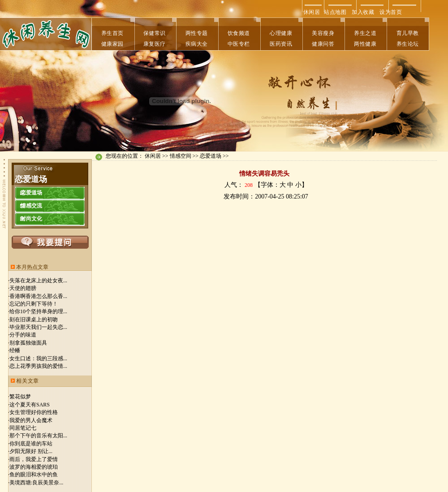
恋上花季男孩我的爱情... (38, 366)
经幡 (15, 350)
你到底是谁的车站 (31, 444)
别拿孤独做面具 (28, 343)
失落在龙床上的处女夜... (38, 281)
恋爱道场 (211, 156)
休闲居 (311, 12)
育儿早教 (408, 33)
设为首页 (391, 12)
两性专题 (197, 33)
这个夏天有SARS (30, 405)
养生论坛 (408, 44)
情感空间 (181, 156)
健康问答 (323, 44)
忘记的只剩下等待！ (34, 304)
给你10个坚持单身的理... (38, 311)
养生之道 (365, 33)
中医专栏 (239, 44)
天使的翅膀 (23, 288)
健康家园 (112, 44)
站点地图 (335, 12)
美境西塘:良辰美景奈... (36, 483)
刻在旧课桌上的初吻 (34, 319)
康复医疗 (155, 44)
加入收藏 (363, 12)
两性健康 (365, 44)
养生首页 (112, 33)
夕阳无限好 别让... (31, 451)
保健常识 (155, 33)
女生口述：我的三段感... (38, 358)
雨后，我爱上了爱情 (34, 459)
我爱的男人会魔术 (31, 420)
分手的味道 (23, 335)
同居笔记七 (23, 428)
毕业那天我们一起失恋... (38, 327)
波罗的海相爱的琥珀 (34, 467)
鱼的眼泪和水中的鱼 (34, 475)
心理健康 (281, 33)
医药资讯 (281, 44)
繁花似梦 (20, 397)
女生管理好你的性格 (34, 412)
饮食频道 (239, 33)
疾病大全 (197, 44)
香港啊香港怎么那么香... (38, 296)
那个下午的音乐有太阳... (38, 436)
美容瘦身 (323, 33)
